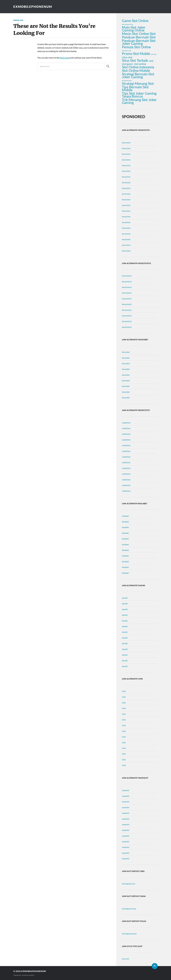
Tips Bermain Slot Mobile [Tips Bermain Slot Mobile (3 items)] (135, 88)
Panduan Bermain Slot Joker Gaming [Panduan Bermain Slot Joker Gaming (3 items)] (139, 42)
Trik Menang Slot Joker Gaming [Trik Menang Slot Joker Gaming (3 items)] (139, 101)
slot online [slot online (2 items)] (140, 64)
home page (65, 58)
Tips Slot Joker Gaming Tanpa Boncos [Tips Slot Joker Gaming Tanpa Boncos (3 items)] (139, 95)
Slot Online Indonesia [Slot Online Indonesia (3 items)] (138, 67)
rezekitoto (126, 423)
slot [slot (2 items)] (151, 61)
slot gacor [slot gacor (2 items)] (128, 64)
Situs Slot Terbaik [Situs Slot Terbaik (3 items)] (135, 60)
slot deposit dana (129, 909)
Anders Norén (28, 975)
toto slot (125, 959)
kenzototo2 (127, 276)
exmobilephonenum (33, 7)
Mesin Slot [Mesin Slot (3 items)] (130, 34)
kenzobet (126, 352)
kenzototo (126, 143)
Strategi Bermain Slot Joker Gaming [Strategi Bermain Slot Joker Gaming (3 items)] (138, 75)
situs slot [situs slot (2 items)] (127, 57)
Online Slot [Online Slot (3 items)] (147, 34)
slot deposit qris (129, 884)
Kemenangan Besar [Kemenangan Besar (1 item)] (128, 24)
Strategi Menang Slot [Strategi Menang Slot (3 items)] (138, 83)
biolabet (125, 516)
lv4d (124, 691)
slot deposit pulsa (129, 934)
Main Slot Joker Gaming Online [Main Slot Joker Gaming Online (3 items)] (134, 29)
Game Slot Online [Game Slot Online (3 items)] (135, 21)
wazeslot (126, 790)
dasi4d (125, 598)
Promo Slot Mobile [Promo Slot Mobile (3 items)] (136, 54)
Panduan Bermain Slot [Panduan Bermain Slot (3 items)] (139, 37)
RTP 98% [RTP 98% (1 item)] (154, 54)
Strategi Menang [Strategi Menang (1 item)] (127, 81)
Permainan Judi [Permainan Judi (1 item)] (126, 51)
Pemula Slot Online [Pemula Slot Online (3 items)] (136, 47)
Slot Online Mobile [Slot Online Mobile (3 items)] (136, 71)
